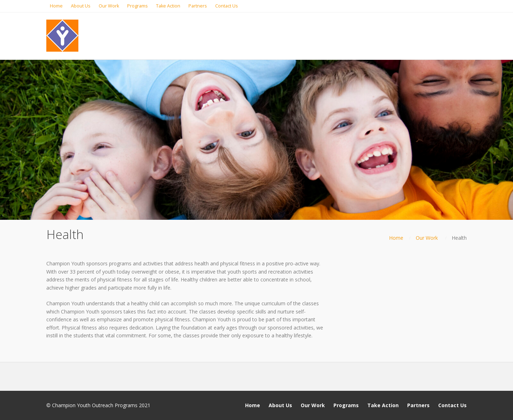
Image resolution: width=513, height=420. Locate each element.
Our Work (427, 238)
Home (396, 238)
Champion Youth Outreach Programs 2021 (101, 405)
